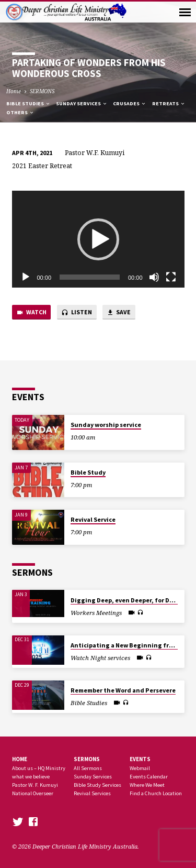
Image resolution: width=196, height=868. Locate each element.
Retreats (169, 103)
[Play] (26, 277)
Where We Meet (147, 785)
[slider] (90, 277)
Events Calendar (149, 777)
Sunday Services (82, 103)
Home (14, 91)
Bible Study (88, 472)
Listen (77, 312)
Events (140, 759)
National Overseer (33, 793)
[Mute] (154, 277)
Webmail (140, 768)
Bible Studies (28, 103)
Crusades (130, 103)
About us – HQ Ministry (39, 768)
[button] (98, 239)
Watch (31, 312)
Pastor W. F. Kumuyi (35, 785)
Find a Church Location (156, 793)
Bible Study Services (97, 785)
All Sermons (88, 768)
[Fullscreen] (171, 277)
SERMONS (42, 91)
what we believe (31, 777)
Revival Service (93, 519)
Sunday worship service (106, 425)
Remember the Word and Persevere (123, 690)
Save (119, 312)
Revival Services (92, 793)
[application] (98, 239)
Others (20, 112)
